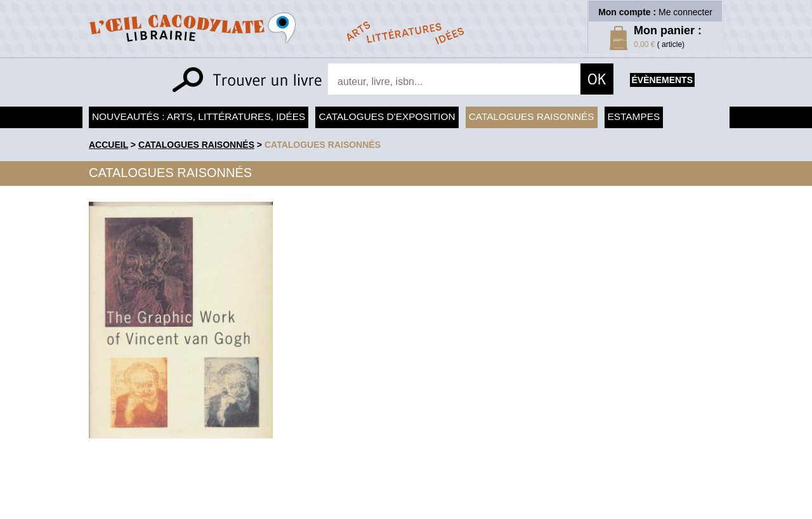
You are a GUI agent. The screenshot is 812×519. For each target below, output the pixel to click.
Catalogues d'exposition (387, 116)
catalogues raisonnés (323, 145)
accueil (108, 145)
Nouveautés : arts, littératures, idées (199, 116)
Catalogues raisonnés (532, 116)
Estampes (634, 116)
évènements (662, 80)
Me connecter (685, 12)
